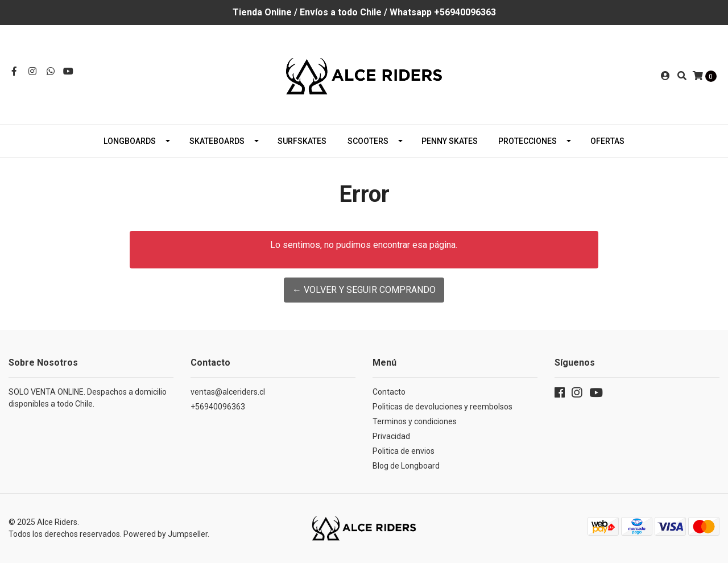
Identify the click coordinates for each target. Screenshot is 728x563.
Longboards (130, 141)
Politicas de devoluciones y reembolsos (442, 407)
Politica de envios (404, 451)
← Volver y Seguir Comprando (364, 290)
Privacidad (391, 436)
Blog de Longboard (406, 466)
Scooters (368, 141)
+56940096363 (218, 407)
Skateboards (217, 141)
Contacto (389, 392)
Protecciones (528, 141)
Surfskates (302, 141)
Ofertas (607, 141)
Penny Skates (450, 141)
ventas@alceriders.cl (228, 392)
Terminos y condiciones (415, 421)
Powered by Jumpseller (166, 534)
